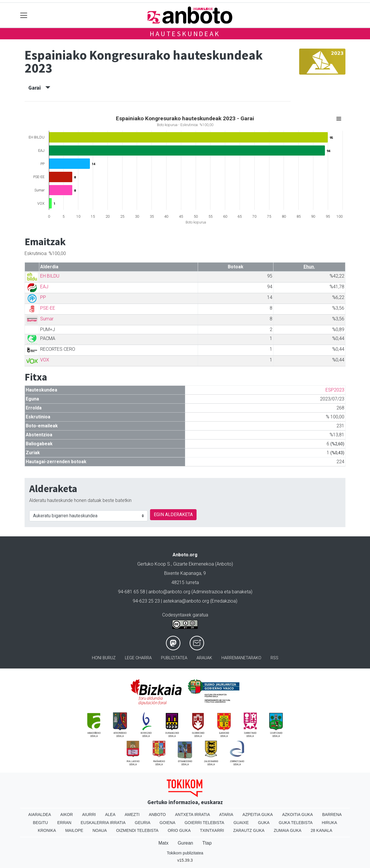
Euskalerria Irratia (103, 823)
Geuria (143, 823)
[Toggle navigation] (24, 15)
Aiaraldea (40, 815)
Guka (264, 823)
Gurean (185, 843)
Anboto (157, 815)
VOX (45, 360)
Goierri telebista (204, 823)
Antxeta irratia (193, 815)
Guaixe (241, 823)
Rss (274, 658)
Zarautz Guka (249, 830)
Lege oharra (138, 658)
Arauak (204, 658)
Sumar (47, 319)
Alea (110, 815)
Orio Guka (179, 830)
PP (43, 297)
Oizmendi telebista (137, 830)
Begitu (40, 823)
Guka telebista (296, 823)
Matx (163, 843)
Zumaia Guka (288, 830)
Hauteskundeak (185, 34)
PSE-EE (48, 308)
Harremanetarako (241, 658)
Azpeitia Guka (258, 815)
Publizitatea (174, 658)
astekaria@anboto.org (186, 601)
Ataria (226, 815)
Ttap (207, 843)
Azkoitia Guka (298, 815)
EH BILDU (50, 276)
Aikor (66, 815)
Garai (39, 88)
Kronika (47, 830)
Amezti (132, 815)
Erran (64, 823)
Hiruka (329, 823)
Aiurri (89, 815)
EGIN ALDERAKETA (173, 515)
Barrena (332, 815)
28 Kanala (322, 830)
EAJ (44, 287)
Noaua (100, 830)
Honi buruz (104, 658)
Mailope (74, 830)
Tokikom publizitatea (185, 853)
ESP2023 (335, 390)
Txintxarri (212, 830)
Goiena (167, 823)
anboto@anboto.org (169, 592)
